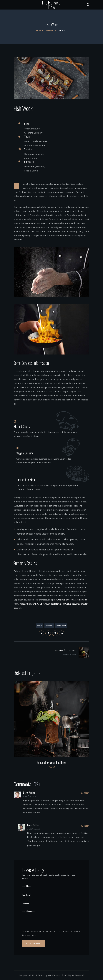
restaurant (61, 626)
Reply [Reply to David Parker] (87, 793)
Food (51, 768)
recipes (49, 626)
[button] (88, 5)
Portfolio (49, 30)
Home (39, 30)
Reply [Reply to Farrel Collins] (87, 826)
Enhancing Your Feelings (52, 762)
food (39, 626)
